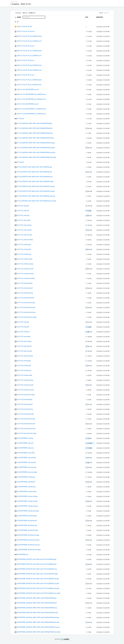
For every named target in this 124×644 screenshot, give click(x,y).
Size (87, 17)
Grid (106, 13)
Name (19, 17)
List (101, 13)
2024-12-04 (26, 4)
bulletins (16, 4)
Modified (100, 17)
